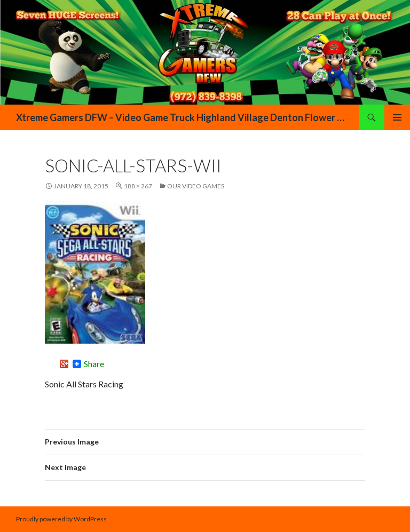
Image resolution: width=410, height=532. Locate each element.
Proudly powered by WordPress (61, 519)
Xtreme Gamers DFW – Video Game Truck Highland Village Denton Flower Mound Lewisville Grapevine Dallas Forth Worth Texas (182, 117)
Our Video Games (196, 186)
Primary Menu (397, 117)
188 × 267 (138, 186)
